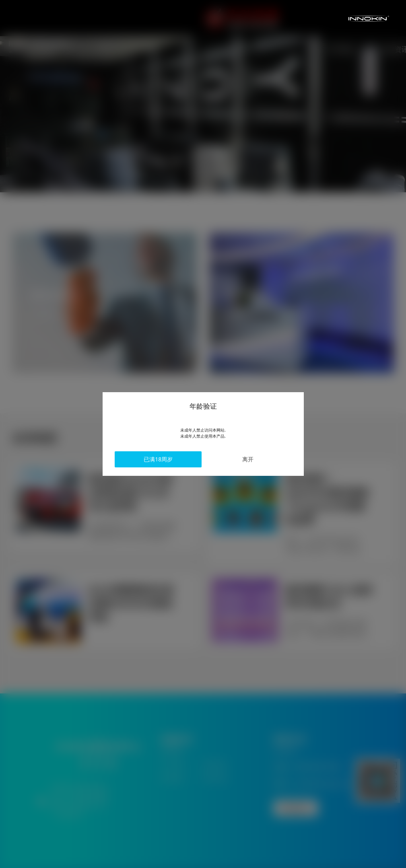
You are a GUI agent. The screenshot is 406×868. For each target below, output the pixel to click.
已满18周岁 (169, 459)
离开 (237, 459)
